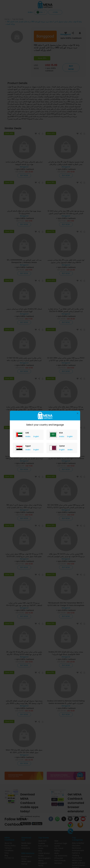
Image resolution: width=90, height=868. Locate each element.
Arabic (28, 436)
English (36, 436)
